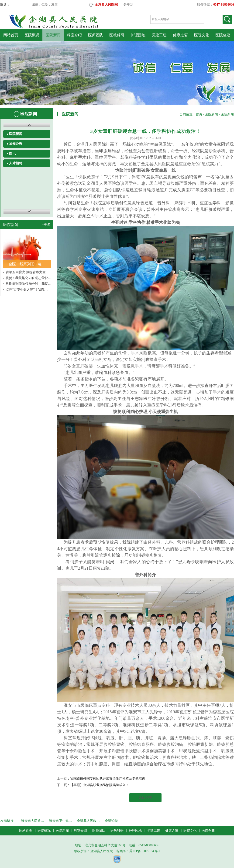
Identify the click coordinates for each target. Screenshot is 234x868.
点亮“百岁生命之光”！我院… (27, 290)
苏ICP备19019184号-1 (145, 851)
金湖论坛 (111, 821)
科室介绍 (74, 35)
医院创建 (223, 35)
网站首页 (11, 35)
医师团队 (96, 35)
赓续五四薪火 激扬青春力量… (27, 272)
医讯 (12, 153)
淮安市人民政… (33, 821)
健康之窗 (180, 35)
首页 (199, 114)
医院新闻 (53, 35)
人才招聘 (16, 163)
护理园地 (138, 35)
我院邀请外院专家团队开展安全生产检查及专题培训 (108, 779)
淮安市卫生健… (61, 821)
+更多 (46, 225)
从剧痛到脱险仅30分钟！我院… (28, 284)
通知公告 (16, 144)
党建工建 (159, 35)
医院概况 (32, 35)
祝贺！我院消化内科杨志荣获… (28, 278)
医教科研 (117, 35)
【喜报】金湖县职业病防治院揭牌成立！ (100, 785)
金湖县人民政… (88, 821)
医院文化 (202, 35)
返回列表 (145, 798)
